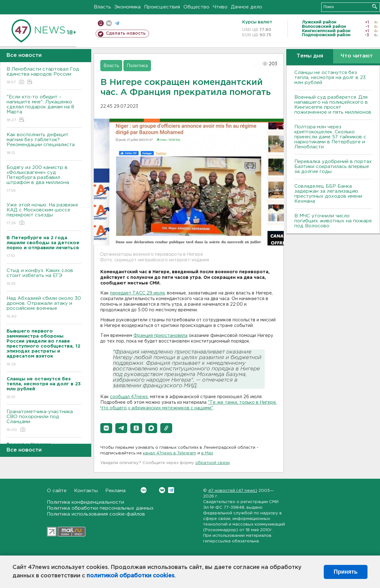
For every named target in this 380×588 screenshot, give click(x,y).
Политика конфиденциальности (85, 502)
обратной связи (212, 463)
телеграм (117, 23)
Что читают (357, 56)
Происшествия (162, 7)
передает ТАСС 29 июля (137, 293)
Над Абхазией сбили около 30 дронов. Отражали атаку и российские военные (44, 308)
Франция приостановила (160, 336)
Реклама (115, 491)
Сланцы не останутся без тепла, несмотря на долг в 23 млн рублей (330, 78)
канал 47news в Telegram (170, 453)
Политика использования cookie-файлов (96, 514)
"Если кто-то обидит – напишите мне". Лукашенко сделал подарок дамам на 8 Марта (44, 109)
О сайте (57, 491)
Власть (102, 7)
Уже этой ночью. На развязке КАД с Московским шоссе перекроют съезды (44, 214)
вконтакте (109, 23)
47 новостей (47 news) (233, 491)
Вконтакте (144, 490)
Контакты (86, 491)
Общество (196, 7)
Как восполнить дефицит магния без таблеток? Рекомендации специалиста (44, 144)
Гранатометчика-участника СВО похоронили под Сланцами (44, 421)
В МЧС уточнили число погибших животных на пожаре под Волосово (333, 221)
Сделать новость (126, 33)
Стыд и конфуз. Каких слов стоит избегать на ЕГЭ (44, 277)
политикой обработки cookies (130, 576)
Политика (137, 66)
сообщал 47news (129, 397)
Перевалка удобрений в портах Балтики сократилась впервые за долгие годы (333, 167)
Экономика (127, 7)
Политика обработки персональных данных (100, 508)
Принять (346, 572)
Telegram (171, 490)
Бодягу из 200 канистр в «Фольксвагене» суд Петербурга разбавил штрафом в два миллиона (44, 179)
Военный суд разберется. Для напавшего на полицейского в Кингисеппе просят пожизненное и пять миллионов (333, 105)
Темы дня (310, 56)
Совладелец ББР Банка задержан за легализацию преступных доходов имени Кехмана (328, 194)
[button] (106, 428)
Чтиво (220, 7)
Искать (375, 6)
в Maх (207, 453)
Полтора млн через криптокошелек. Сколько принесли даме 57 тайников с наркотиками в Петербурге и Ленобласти (330, 137)
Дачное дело (247, 7)
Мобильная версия (101, 23)
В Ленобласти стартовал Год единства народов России (44, 76)
